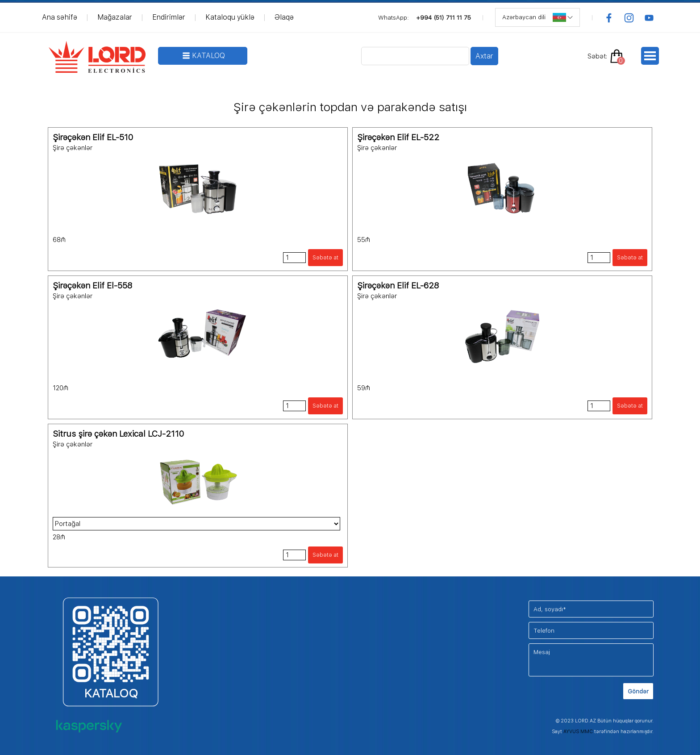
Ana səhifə (60, 17)
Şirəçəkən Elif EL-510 (93, 137)
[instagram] (629, 18)
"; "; (196, 524)
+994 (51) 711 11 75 (444, 17)
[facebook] (609, 18)
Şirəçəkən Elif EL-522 (398, 137)
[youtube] (649, 18)
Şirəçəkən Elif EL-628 (398, 286)
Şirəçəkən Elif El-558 (92, 286)
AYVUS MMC (578, 732)
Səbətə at (325, 258)
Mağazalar (115, 17)
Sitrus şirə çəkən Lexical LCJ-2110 (118, 434)
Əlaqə (284, 17)
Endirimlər (169, 17)
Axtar (484, 56)
